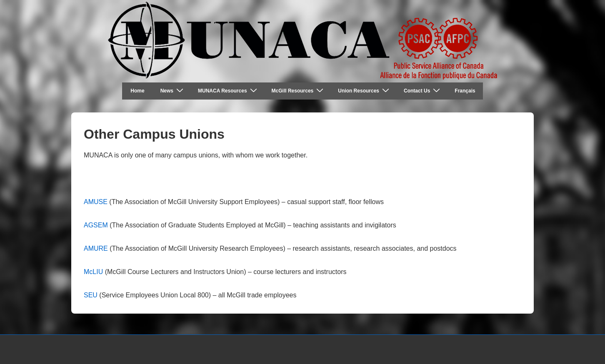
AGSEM (96, 225)
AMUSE (96, 202)
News (173, 91)
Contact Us (423, 91)
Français (465, 91)
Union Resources (365, 91)
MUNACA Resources (229, 91)
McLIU (93, 272)
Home (137, 91)
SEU (91, 295)
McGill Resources (299, 91)
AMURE (96, 248)
